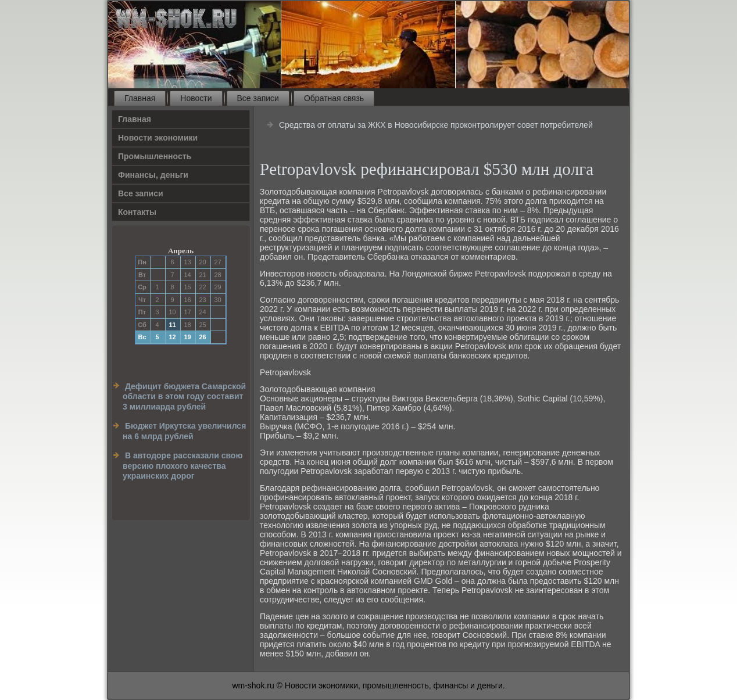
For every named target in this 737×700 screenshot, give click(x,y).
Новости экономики (158, 138)
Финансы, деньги (153, 175)
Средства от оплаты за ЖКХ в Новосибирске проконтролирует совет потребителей (436, 125)
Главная (140, 98)
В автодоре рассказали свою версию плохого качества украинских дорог (183, 466)
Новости (196, 98)
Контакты (137, 212)
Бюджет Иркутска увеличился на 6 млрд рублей (184, 431)
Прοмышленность (155, 156)
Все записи (258, 98)
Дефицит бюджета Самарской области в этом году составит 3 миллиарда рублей (184, 396)
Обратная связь (334, 98)
